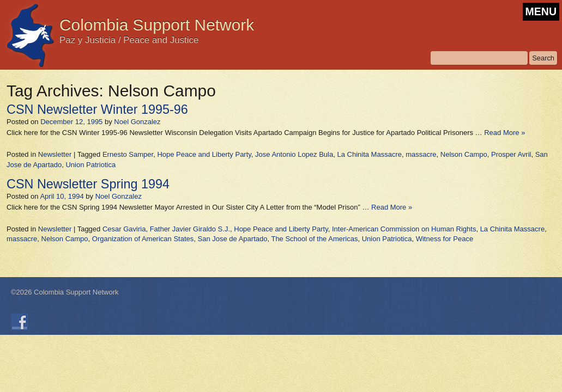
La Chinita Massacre (369, 154)
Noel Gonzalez (137, 122)
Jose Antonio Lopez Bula (294, 154)
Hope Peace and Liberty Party (204, 154)
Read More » (504, 133)
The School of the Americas (314, 239)
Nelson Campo (464, 154)
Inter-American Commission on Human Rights (404, 229)
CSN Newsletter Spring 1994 (88, 184)
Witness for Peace (445, 239)
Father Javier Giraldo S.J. (190, 229)
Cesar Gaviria (124, 229)
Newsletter (55, 154)
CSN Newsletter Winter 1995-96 (97, 109)
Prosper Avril (511, 154)
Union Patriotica (90, 165)
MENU (541, 11)
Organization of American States (143, 239)
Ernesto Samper (128, 154)
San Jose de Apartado (233, 239)
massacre (421, 154)
